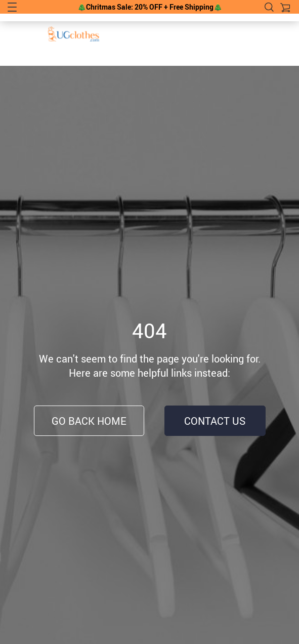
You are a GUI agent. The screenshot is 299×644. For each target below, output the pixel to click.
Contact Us (215, 421)
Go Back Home (89, 421)
